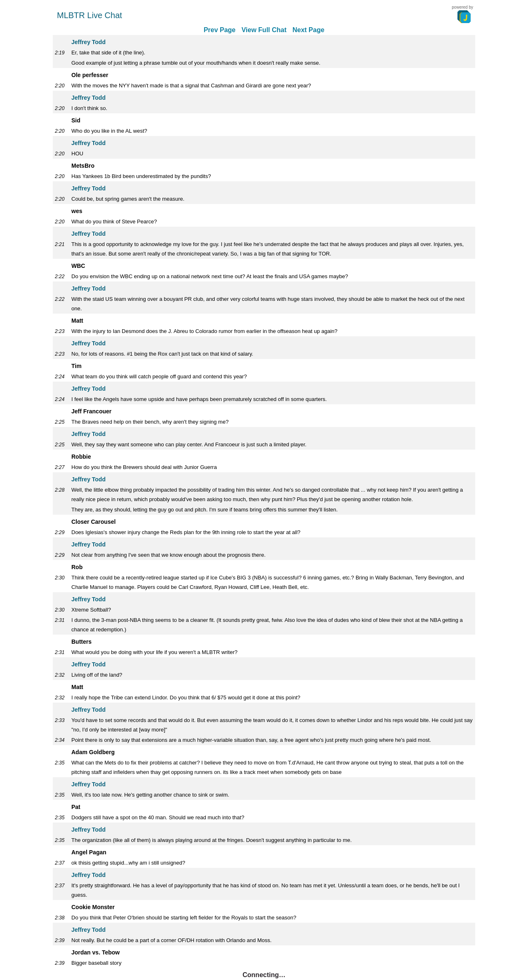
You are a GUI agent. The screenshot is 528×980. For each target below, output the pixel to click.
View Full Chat (264, 30)
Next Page (308, 30)
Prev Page (220, 30)
